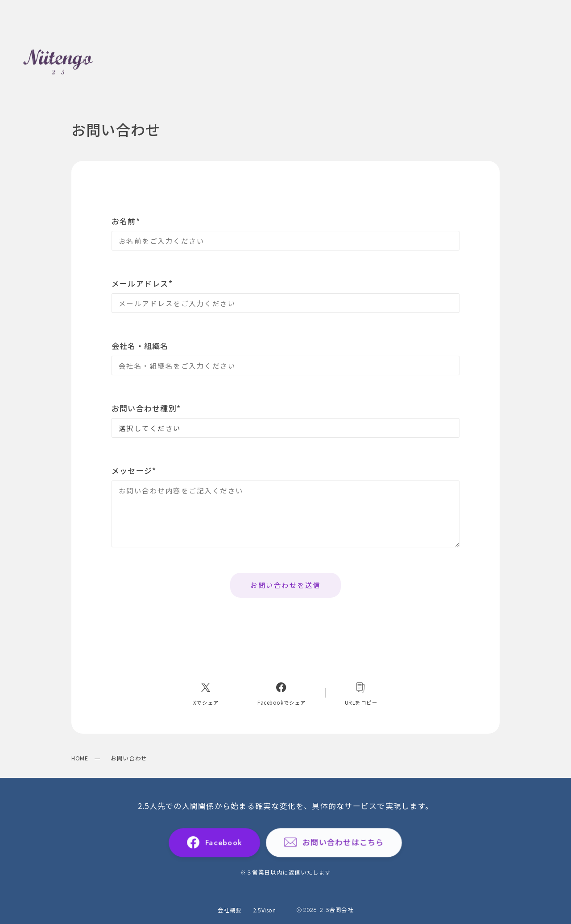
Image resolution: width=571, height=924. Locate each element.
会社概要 (230, 910)
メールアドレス (142, 283)
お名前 (126, 221)
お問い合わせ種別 (146, 408)
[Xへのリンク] (206, 693)
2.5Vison (265, 910)
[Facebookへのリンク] (282, 693)
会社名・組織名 (140, 346)
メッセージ (134, 470)
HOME (80, 758)
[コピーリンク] (361, 693)
